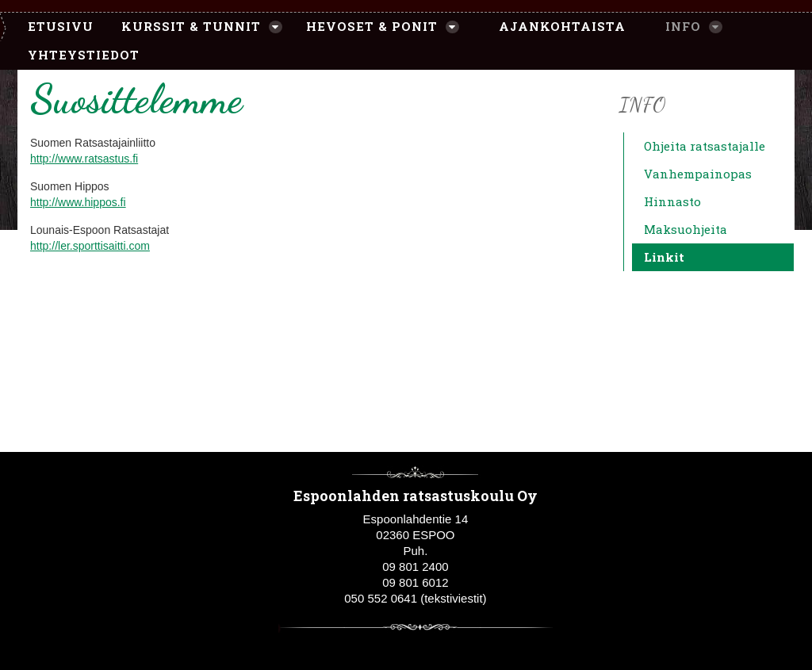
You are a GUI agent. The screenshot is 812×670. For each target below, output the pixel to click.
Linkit (664, 257)
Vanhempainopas (698, 174)
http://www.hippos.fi (78, 202)
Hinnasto (672, 201)
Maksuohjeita (686, 229)
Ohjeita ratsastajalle (705, 146)
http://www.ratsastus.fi (84, 159)
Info (642, 104)
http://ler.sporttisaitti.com (90, 246)
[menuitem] (53, 27)
